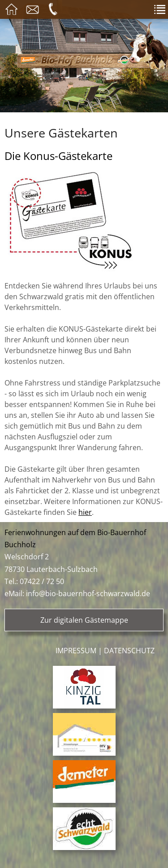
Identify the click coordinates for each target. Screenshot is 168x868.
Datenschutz (129, 651)
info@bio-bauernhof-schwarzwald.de (88, 593)
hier (85, 512)
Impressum (76, 651)
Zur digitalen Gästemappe (84, 620)
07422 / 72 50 (42, 581)
